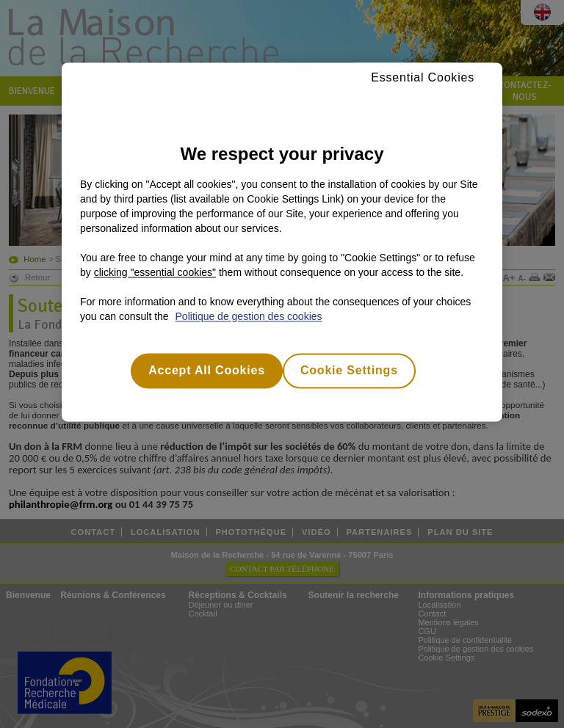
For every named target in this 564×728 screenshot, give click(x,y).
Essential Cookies (423, 77)
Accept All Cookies (207, 370)
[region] (282, 242)
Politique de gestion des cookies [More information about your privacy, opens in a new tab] (249, 316)
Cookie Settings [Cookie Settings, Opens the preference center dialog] (349, 370)
